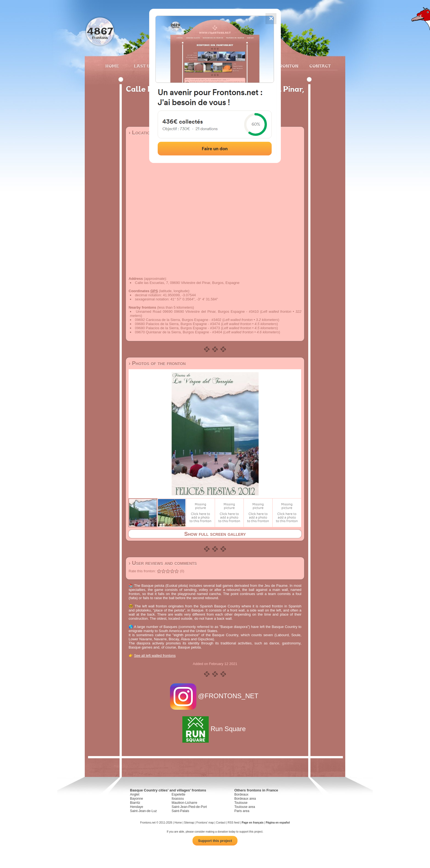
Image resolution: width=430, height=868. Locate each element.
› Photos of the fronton (157, 363)
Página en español (278, 823)
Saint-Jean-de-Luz (143, 811)
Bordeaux (241, 794)
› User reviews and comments (163, 563)
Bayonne (136, 799)
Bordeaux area (245, 799)
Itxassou (178, 799)
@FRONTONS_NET (215, 696)
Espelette (179, 794)
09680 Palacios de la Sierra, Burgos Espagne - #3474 (177, 324)
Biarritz (135, 803)
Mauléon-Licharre (184, 803)
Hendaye (137, 807)
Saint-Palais (180, 811)
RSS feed (234, 823)
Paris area (242, 811)
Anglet (135, 794)
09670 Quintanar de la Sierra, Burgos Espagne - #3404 (179, 332)
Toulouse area (244, 807)
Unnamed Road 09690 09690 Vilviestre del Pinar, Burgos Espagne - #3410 (197, 312)
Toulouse (241, 803)
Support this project (215, 841)
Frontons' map (205, 823)
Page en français (252, 823)
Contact (319, 66)
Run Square (215, 729)
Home (112, 66)
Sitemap (189, 823)
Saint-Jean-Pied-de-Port (189, 807)
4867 (100, 31)
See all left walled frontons (155, 656)
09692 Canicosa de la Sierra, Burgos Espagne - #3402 (178, 320)
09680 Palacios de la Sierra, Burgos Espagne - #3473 (177, 328)
